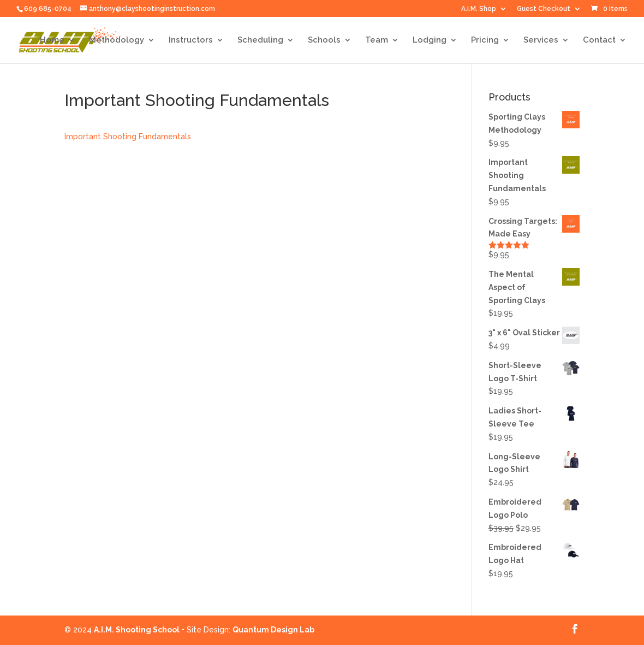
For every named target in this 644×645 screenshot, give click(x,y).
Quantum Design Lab (273, 630)
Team (377, 40)
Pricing (485, 40)
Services (541, 40)
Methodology (117, 40)
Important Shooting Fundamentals (128, 137)
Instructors (191, 40)
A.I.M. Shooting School (137, 630)
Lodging (430, 40)
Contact (599, 40)
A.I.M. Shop (479, 9)
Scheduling (260, 40)
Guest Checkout (544, 9)
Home (52, 40)
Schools (324, 40)
